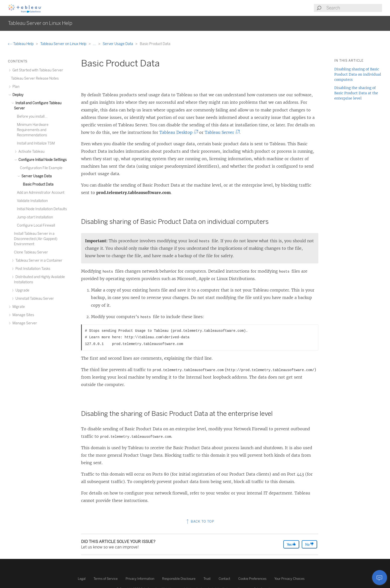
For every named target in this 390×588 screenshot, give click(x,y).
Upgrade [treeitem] (22, 290)
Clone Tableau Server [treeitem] (31, 252)
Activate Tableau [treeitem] (31, 152)
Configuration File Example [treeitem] (41, 168)
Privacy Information (140, 579)
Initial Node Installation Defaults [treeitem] (42, 209)
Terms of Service (106, 579)
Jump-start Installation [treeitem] (35, 217)
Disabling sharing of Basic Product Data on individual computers (358, 74)
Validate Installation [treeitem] (32, 201)
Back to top (200, 521)
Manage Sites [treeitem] (23, 315)
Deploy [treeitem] (17, 95)
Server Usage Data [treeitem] (36, 176)
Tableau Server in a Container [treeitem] (38, 261)
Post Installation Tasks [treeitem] (32, 269)
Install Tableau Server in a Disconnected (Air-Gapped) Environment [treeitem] (36, 239)
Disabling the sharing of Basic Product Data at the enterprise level (356, 93)
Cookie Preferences (252, 579)
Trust (207, 579)
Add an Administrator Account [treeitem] (41, 193)
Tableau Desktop (177, 132)
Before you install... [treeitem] (32, 117)
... (95, 44)
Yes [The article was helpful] (291, 544)
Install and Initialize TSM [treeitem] (36, 143)
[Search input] (354, 8)
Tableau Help (21, 44)
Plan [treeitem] (15, 87)
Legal (82, 579)
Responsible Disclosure (179, 579)
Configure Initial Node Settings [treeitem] (42, 160)
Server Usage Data (118, 44)
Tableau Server (221, 132)
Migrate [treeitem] (18, 307)
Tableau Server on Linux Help (64, 44)
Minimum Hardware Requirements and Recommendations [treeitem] (33, 130)
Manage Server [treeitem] (24, 323)
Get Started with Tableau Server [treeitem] (37, 70)
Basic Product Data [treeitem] (38, 184)
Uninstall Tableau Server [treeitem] (34, 299)
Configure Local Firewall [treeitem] (36, 225)
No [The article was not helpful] (309, 544)
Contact (224, 579)
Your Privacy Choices (289, 579)
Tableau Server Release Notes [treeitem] (35, 78)
